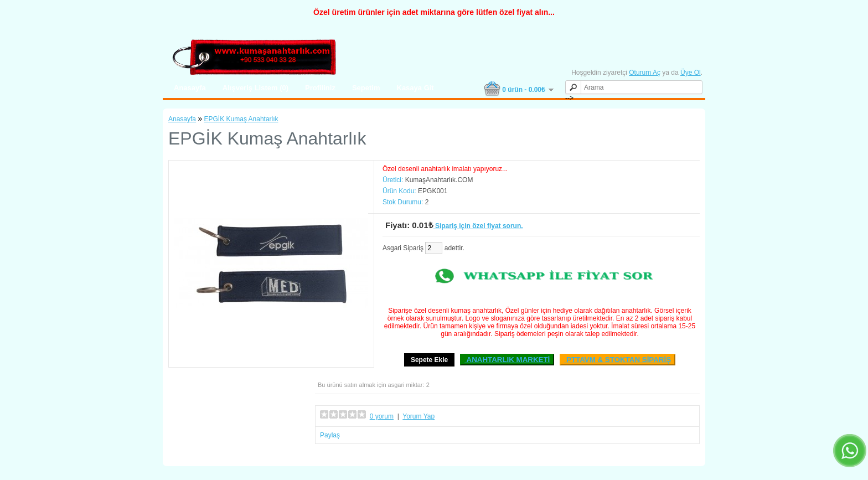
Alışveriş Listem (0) (255, 88)
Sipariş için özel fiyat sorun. (478, 226)
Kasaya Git (415, 88)
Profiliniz (320, 88)
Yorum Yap (418, 416)
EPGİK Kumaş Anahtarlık (241, 119)
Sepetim (366, 88)
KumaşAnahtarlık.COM (439, 180)
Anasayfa (190, 88)
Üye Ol (691, 73)
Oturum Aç (645, 73)
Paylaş (330, 435)
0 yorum (382, 416)
